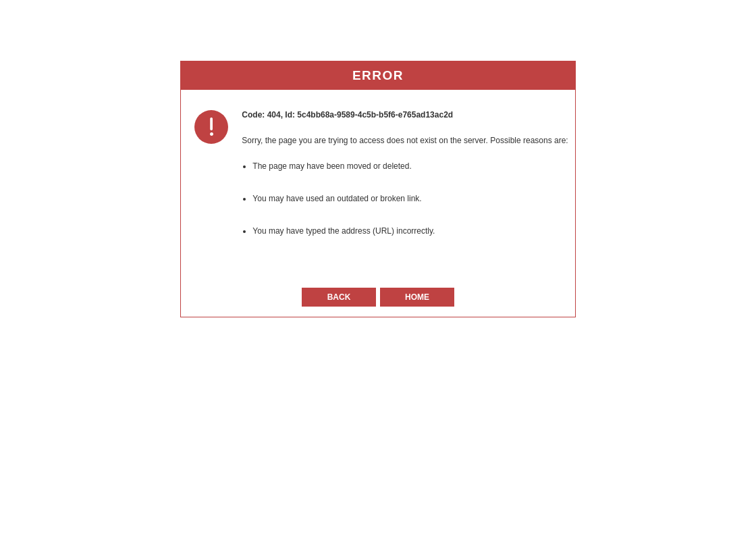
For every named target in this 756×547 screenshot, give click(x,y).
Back (339, 297)
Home (417, 297)
